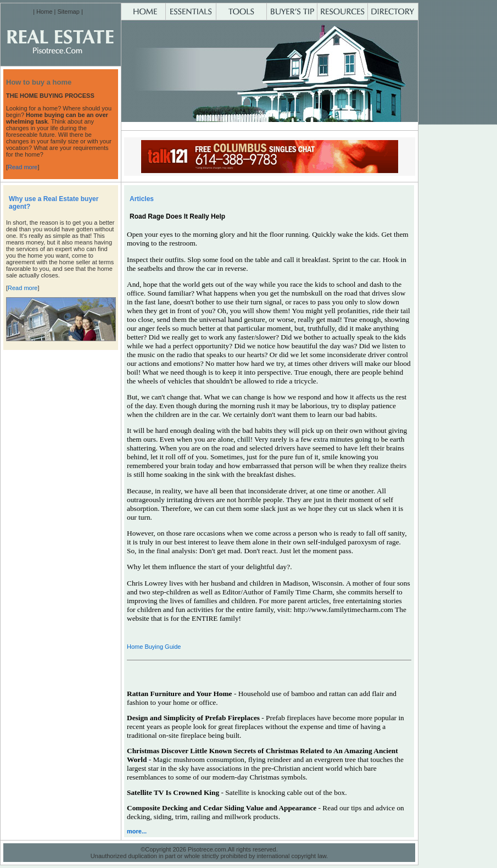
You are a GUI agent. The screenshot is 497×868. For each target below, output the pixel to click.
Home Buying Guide (154, 647)
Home (44, 12)
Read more (23, 167)
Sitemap (68, 12)
